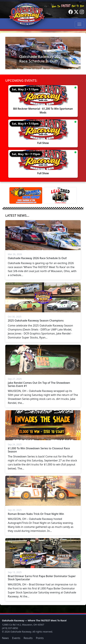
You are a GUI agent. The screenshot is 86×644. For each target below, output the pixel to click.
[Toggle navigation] (79, 24)
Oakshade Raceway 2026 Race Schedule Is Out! (41, 59)
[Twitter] (76, 12)
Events (16, 638)
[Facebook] (71, 12)
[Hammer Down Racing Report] (26, 195)
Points (40, 638)
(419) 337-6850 (10, 628)
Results (28, 638)
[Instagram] (82, 12)
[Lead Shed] (60, 195)
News (5, 638)
